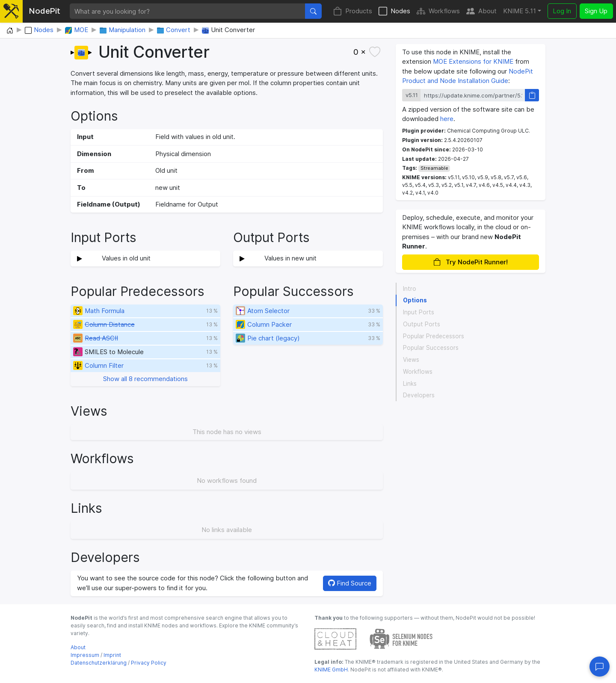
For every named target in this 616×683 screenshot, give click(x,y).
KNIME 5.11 (520, 11)
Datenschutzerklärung (99, 663)
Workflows (438, 11)
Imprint (112, 655)
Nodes (394, 11)
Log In (562, 11)
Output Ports (422, 324)
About (481, 11)
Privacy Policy (149, 663)
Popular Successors (431, 348)
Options (415, 300)
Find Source (350, 583)
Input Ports (419, 312)
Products (353, 11)
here (447, 119)
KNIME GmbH (331, 670)
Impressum (85, 655)
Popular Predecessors (434, 336)
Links (410, 384)
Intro (410, 289)
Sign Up (596, 11)
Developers (419, 395)
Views (411, 360)
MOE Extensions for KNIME (473, 61)
